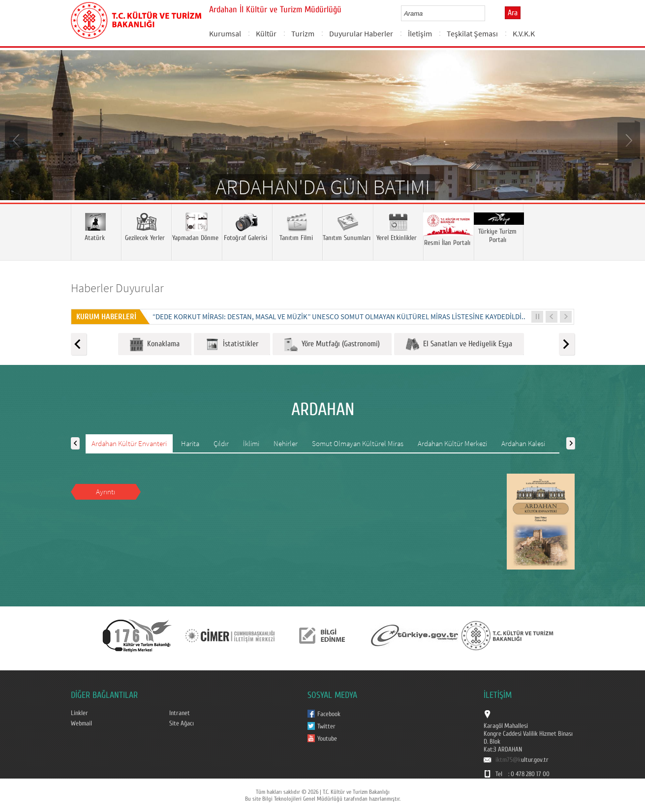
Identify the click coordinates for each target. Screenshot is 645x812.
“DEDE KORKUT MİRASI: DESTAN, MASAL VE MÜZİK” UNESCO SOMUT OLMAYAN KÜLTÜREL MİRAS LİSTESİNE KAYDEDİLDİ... (340, 316)
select (488, 13)
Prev (17, 140)
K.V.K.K (524, 33)
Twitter (326, 726)
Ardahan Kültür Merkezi (452, 443)
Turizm (303, 33)
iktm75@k (508, 760)
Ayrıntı (106, 492)
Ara (513, 13)
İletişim (420, 33)
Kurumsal (225, 33)
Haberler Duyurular (117, 288)
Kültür (266, 33)
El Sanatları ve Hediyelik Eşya (459, 345)
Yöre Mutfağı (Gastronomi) (332, 345)
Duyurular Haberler (361, 33)
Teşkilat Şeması (472, 33)
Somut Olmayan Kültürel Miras (358, 443)
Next (628, 140)
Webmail (81, 723)
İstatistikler (232, 345)
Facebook (329, 714)
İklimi (251, 443)
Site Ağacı (182, 723)
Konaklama (155, 345)
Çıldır (221, 443)
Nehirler (286, 443)
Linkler (79, 713)
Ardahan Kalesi (523, 443)
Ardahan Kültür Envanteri (129, 443)
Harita (190, 443)
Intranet (180, 713)
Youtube (327, 739)
